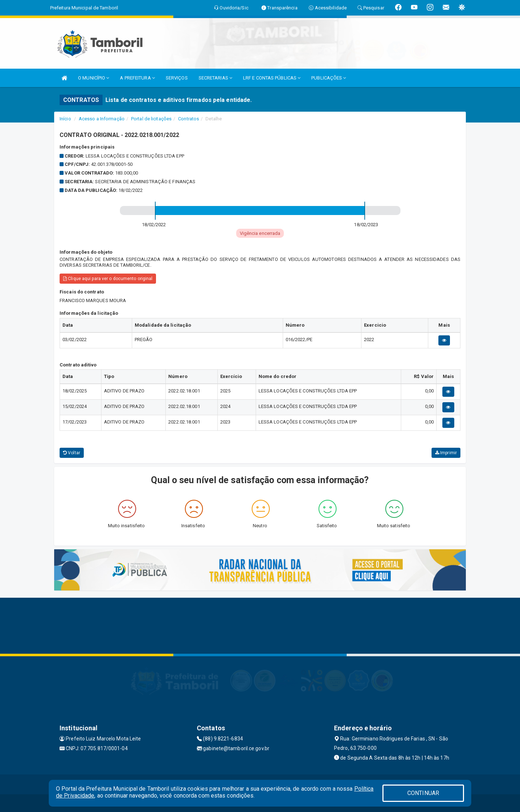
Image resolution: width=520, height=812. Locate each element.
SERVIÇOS (177, 78)
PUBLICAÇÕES (329, 78)
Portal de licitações (151, 119)
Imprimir (446, 453)
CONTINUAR (423, 793)
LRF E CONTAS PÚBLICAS (272, 78)
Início (65, 119)
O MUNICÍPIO (94, 78)
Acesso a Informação (102, 119)
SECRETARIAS (215, 78)
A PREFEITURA (137, 78)
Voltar (72, 453)
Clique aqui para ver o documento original (108, 279)
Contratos (188, 119)
